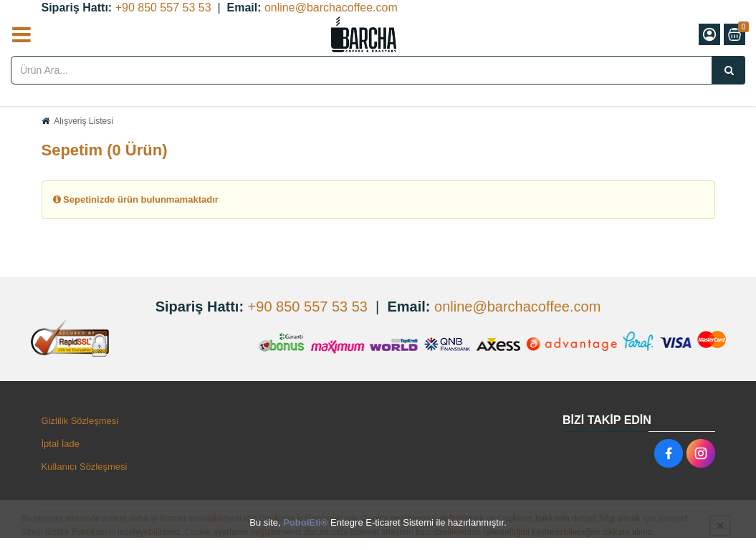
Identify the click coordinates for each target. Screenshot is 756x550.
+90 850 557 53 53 (163, 8)
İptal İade (61, 444)
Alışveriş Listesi (83, 121)
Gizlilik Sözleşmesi (80, 421)
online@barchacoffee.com (331, 8)
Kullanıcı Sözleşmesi (85, 467)
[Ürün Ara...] (729, 70)
